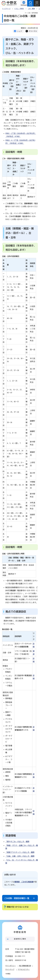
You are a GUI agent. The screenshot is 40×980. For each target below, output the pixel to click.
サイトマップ (10, 969)
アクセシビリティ (24, 969)
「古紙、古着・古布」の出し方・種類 (20, 856)
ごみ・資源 (31, 9)
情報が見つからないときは (18, 907)
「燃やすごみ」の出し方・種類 (17, 842)
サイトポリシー (11, 966)
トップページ (6, 9)
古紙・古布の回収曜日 (11, 256)
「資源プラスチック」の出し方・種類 (20, 852)
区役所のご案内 (20, 939)
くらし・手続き (19, 9)
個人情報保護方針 (25, 966)
